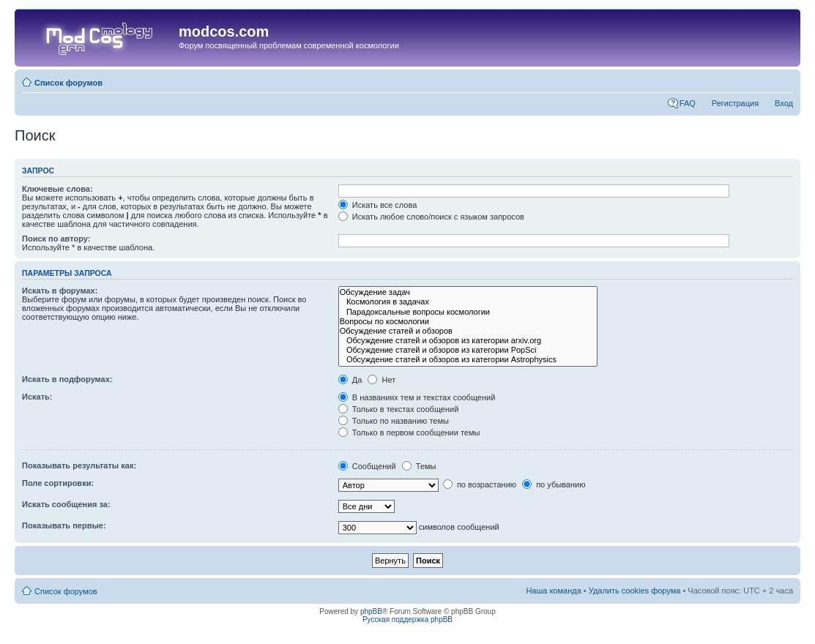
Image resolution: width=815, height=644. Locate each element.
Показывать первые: (64, 525)
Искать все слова (378, 205)
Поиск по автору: (56, 239)
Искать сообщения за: (66, 504)
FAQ (688, 103)
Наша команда (553, 591)
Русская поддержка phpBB (407, 619)
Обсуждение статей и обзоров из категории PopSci (468, 350)
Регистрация (735, 103)
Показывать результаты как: (79, 465)
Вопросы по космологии (468, 322)
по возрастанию (480, 484)
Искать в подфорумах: (67, 379)
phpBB (371, 611)
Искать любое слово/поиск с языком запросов (431, 217)
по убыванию (554, 484)
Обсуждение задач (468, 292)
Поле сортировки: (58, 483)
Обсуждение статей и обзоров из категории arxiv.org (468, 341)
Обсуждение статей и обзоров (468, 331)
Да (350, 380)
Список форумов (68, 83)
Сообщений (367, 466)
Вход (784, 103)
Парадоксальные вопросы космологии (468, 312)
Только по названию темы (394, 421)
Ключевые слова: (57, 189)
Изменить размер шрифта (782, 80)
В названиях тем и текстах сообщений (417, 397)
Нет (382, 380)
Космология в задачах (468, 302)
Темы (419, 466)
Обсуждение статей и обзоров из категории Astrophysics (468, 360)
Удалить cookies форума (635, 591)
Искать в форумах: (60, 291)
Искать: (37, 397)
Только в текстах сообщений (399, 409)
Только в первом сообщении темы (409, 433)
